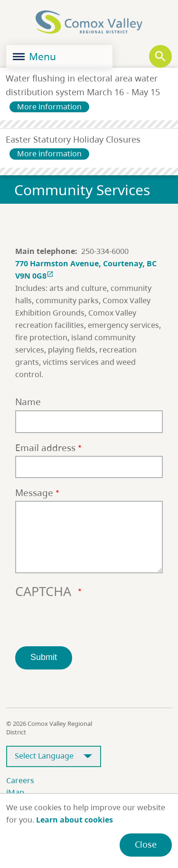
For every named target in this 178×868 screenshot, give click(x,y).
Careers (20, 780)
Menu (34, 56)
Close (146, 844)
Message (34, 493)
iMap (15, 792)
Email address (45, 448)
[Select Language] (54, 756)
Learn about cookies (75, 820)
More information (49, 107)
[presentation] (87, 620)
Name (28, 402)
